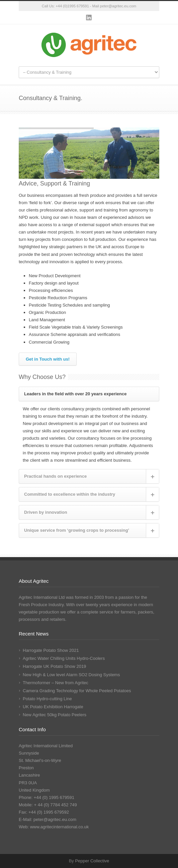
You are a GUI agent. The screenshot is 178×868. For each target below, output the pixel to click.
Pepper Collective (92, 861)
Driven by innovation (46, 512)
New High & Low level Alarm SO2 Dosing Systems (71, 675)
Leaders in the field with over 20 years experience (75, 394)
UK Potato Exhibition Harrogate (53, 707)
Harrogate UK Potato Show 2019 (54, 666)
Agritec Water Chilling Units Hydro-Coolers (64, 658)
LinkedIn (89, 18)
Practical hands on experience (55, 476)
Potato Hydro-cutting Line (47, 699)
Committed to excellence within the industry (70, 494)
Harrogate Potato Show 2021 (51, 650)
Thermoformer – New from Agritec (56, 683)
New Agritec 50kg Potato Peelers (55, 715)
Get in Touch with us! (48, 359)
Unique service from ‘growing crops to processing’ (77, 530)
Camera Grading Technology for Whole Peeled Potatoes (77, 691)
